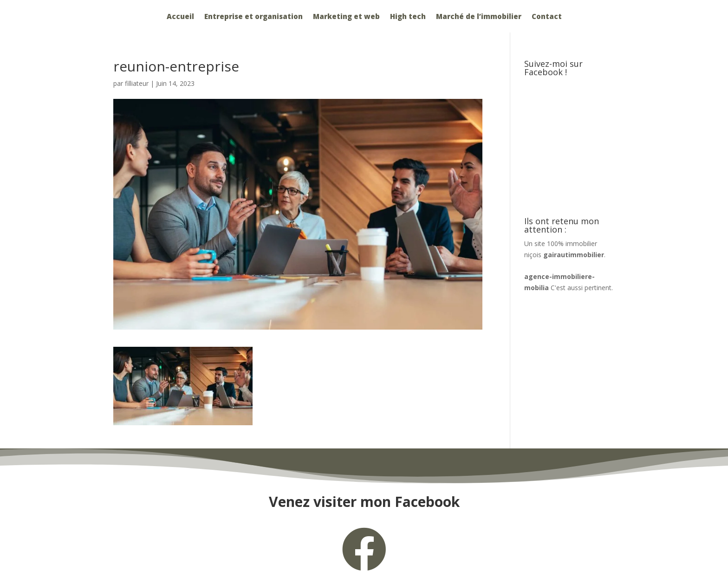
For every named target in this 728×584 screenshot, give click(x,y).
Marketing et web (346, 17)
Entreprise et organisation (253, 17)
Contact (547, 17)
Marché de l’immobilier (479, 17)
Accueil (180, 17)
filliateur (137, 83)
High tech (408, 17)
